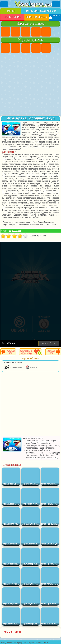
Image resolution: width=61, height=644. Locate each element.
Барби (36, 48)
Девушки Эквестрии (15, 48)
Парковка (5, 32)
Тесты (46, 48)
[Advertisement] (30, 84)
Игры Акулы (15, 231)
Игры (11, 11)
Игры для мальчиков (41, 11)
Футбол (15, 32)
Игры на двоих (37, 17)
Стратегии (26, 32)
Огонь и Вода (26, 48)
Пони (5, 48)
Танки (36, 32)
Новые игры (12, 17)
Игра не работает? (30, 358)
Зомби (46, 32)
